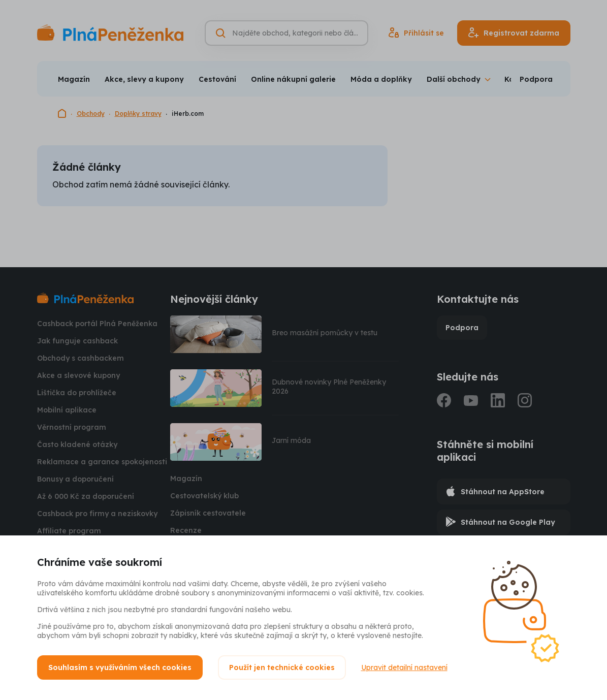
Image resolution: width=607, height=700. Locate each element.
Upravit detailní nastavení (404, 667)
